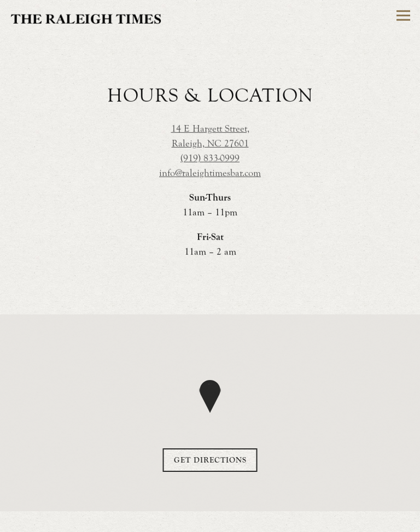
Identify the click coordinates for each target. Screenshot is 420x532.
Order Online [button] (210, 520)
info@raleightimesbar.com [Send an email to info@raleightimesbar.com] (210, 174)
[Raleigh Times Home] (86, 17)
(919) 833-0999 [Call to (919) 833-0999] (210, 159)
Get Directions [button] (210, 461)
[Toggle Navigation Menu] (403, 16)
